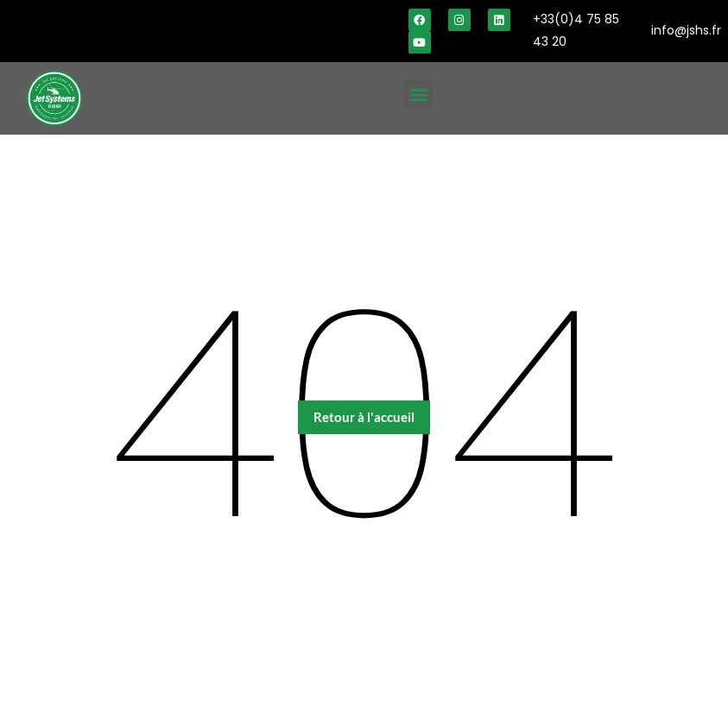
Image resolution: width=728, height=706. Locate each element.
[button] (418, 94)
